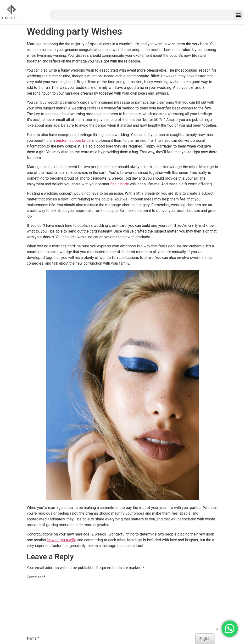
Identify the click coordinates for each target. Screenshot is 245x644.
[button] (238, 15)
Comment (36, 577)
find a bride (120, 184)
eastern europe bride (73, 140)
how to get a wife (62, 540)
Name (33, 638)
